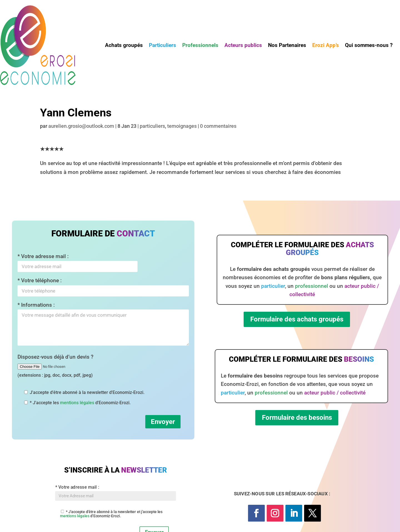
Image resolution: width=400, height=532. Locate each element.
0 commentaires (218, 126)
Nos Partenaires (287, 46)
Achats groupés (124, 46)
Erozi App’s (326, 46)
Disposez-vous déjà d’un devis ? (55, 366)
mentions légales (77, 403)
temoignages (182, 126)
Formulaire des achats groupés (297, 319)
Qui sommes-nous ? (369, 46)
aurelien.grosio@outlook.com (81, 126)
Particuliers (162, 46)
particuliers (152, 126)
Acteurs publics (243, 46)
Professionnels (200, 46)
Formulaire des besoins (297, 418)
